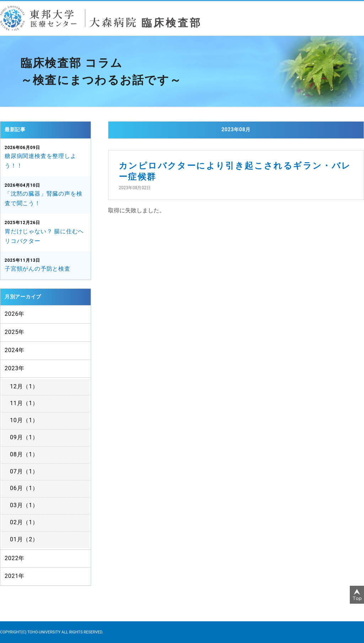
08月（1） (24, 454)
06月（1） (24, 488)
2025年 (15, 332)
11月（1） (24, 403)
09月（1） (24, 437)
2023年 (15, 368)
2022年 (15, 558)
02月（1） (24, 522)
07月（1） (24, 471)
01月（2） (24, 539)
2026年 (15, 314)
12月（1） (24, 386)
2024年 (15, 350)
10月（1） (24, 420)
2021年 (15, 576)
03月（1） (24, 505)
